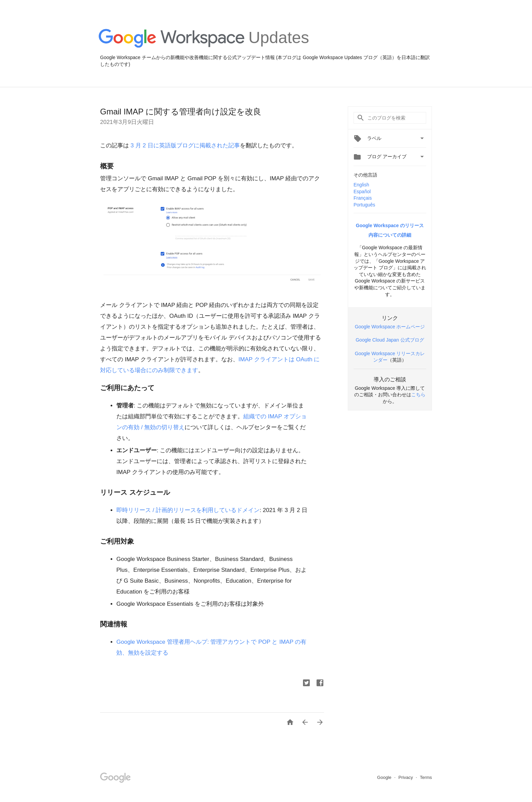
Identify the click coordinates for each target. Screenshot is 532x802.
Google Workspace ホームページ (390, 327)
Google (385, 777)
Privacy (406, 777)
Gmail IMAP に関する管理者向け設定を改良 (181, 112)
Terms (426, 777)
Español (362, 192)
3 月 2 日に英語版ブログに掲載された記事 (184, 145)
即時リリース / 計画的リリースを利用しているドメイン (188, 510)
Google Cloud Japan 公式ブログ (390, 340)
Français (363, 198)
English (361, 185)
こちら (418, 395)
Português (364, 205)
